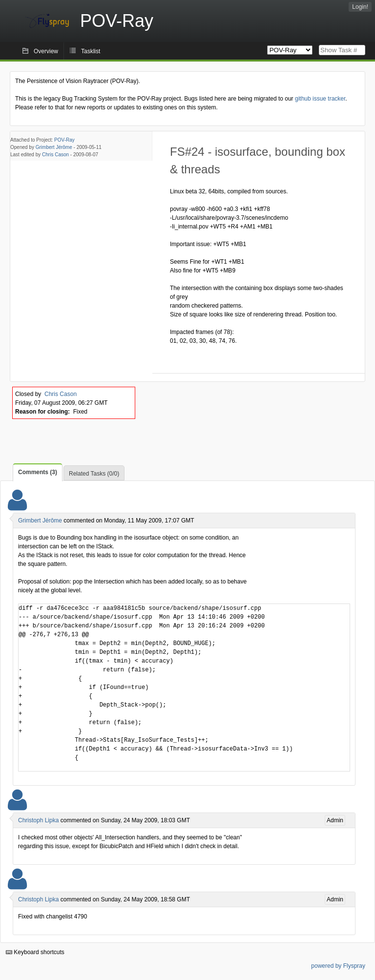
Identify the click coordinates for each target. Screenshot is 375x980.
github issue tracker (320, 99)
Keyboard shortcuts (35, 952)
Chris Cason (55, 155)
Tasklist (91, 51)
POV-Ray (64, 140)
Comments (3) (38, 472)
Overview (46, 51)
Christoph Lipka (38, 820)
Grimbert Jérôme (54, 147)
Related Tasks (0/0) (94, 474)
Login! (360, 7)
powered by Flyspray (338, 966)
